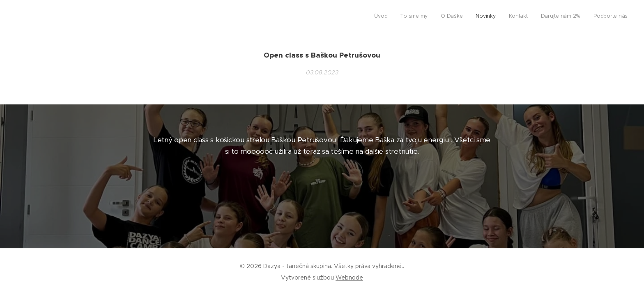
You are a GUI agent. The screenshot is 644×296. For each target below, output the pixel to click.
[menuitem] (551, 17)
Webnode (349, 277)
